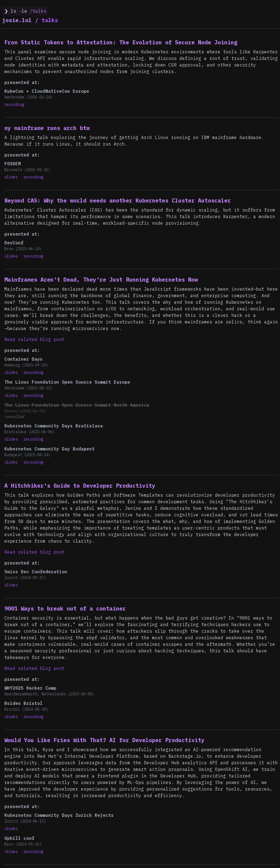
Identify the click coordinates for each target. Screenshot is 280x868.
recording (14, 105)
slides (11, 177)
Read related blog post (34, 339)
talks (30, 20)
